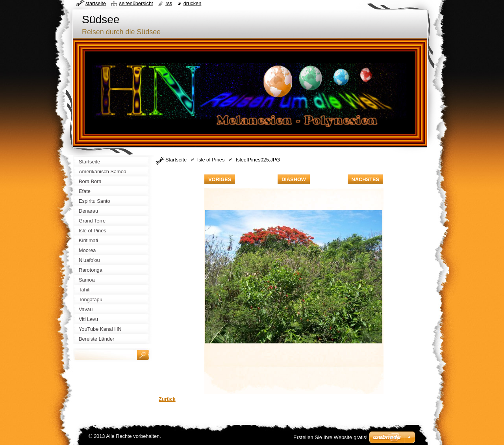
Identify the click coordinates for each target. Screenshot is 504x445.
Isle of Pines (211, 160)
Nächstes (365, 179)
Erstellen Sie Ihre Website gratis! (330, 437)
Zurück (167, 399)
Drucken (193, 3)
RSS (169, 3)
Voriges (220, 179)
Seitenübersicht (136, 3)
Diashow (294, 179)
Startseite (176, 160)
